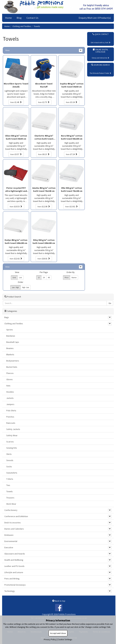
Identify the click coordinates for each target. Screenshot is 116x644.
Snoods (10, 460)
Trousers (10, 498)
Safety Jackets (13, 429)
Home (8, 18)
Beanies (10, 348)
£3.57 (16, 154)
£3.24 (72, 102)
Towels (37, 26)
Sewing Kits (12, 448)
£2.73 (44, 102)
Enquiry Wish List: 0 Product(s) (95, 18)
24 (44, 277)
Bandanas (11, 336)
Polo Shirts (11, 411)
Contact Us (32, 18)
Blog (19, 18)
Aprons (10, 330)
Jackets (10, 398)
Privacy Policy (50, 639)
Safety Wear (12, 435)
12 (39, 277)
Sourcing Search (100, 65)
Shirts (9, 454)
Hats (8, 386)
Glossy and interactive (100, 58)
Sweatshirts (12, 473)
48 (49, 277)
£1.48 (16, 102)
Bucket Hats (12, 367)
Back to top (59, 601)
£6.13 (44, 154)
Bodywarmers (13, 361)
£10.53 (16, 206)
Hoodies (10, 392)
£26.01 (44, 259)
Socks (9, 467)
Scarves (10, 442)
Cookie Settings (65, 639)
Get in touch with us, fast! (101, 43)
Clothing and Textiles (22, 26)
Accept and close (58, 633)
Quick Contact (101, 34)
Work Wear (11, 504)
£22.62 (16, 259)
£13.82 (72, 206)
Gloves (10, 379)
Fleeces (10, 373)
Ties (8, 485)
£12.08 (44, 206)
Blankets (10, 354)
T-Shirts (10, 479)
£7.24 (72, 154)
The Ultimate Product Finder (100, 73)
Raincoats (11, 423)
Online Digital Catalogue (100, 51)
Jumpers (10, 404)
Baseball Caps (13, 342)
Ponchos (10, 417)
